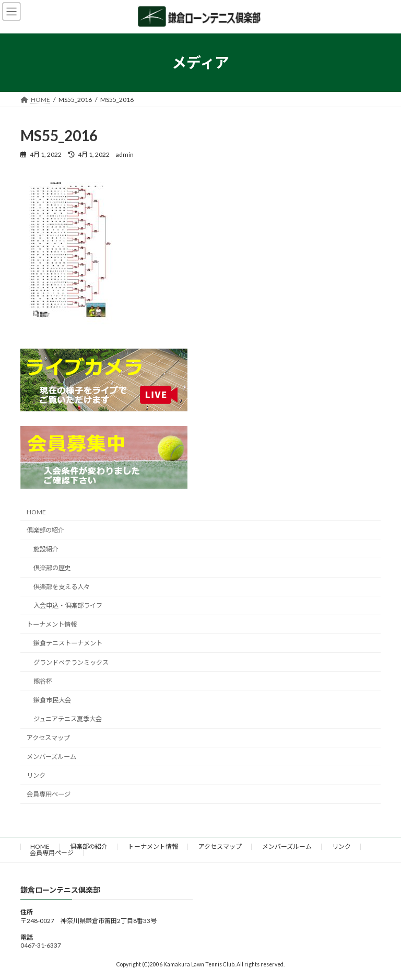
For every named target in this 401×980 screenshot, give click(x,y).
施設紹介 (46, 549)
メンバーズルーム (51, 757)
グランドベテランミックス (71, 662)
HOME (36, 512)
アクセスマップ (48, 738)
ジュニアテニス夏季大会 (68, 719)
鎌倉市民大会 (52, 700)
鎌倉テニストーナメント (68, 643)
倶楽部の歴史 (52, 568)
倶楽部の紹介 (45, 530)
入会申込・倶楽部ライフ (68, 606)
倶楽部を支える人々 (62, 587)
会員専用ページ (49, 794)
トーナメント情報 (52, 624)
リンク (36, 775)
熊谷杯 (43, 681)
